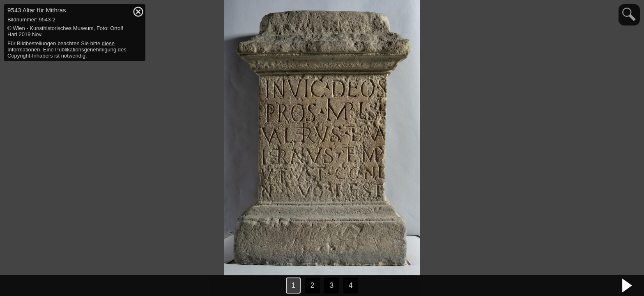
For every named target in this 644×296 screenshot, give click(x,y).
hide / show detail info (138, 12)
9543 (37, 10)
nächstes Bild (628, 286)
